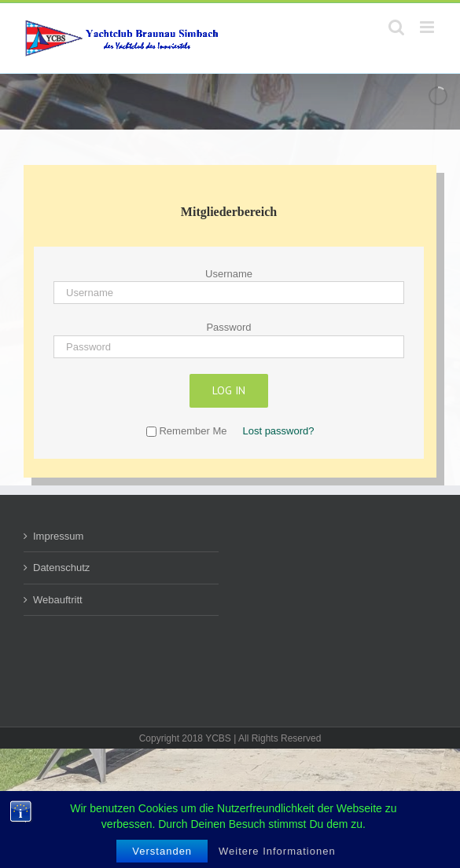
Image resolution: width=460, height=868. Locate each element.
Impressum (58, 536)
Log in (229, 390)
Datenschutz (61, 568)
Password (228, 327)
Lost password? (278, 431)
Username (229, 274)
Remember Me (186, 431)
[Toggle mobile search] (396, 27)
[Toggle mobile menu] (428, 27)
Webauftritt (58, 600)
